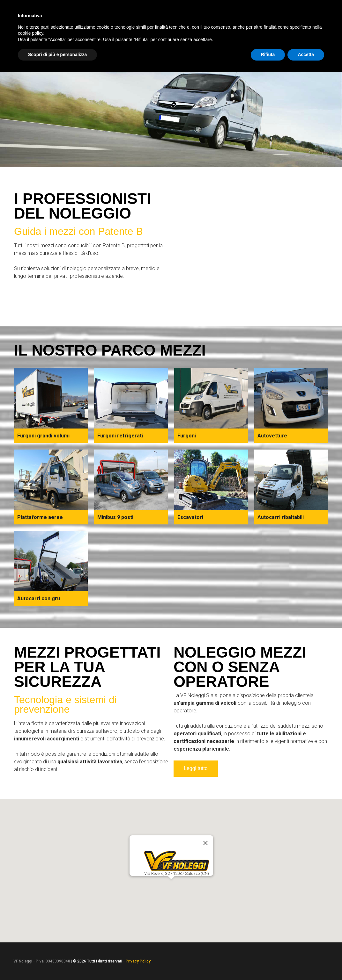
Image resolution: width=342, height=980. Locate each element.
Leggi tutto (196, 768)
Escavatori (190, 517)
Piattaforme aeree (40, 517)
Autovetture (272, 436)
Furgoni (187, 436)
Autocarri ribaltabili (281, 517)
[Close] (205, 843)
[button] (171, 885)
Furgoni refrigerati (120, 436)
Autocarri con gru (39, 598)
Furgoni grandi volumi (43, 436)
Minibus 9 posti (115, 517)
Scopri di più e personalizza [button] (57, 54)
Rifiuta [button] (268, 54)
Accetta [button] (306, 54)
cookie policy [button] (30, 33)
